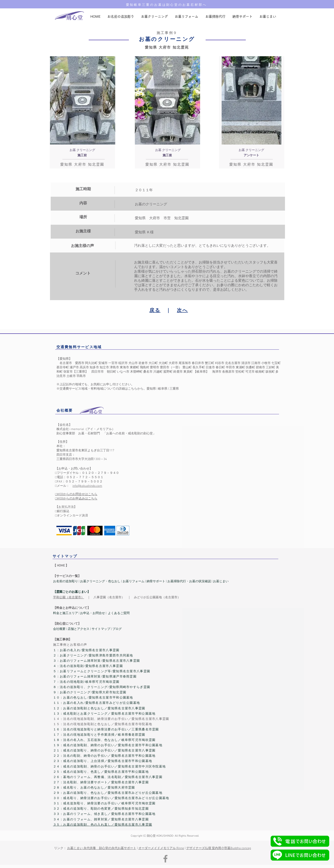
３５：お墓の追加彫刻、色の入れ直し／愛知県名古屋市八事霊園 (103, 825)
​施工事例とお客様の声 (70, 645)
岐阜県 (163, 389)
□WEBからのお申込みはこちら (76, 499)
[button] (300, 841)
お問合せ (99, 613)
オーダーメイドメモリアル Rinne (161, 848)
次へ (182, 311)
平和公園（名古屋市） (69, 598)
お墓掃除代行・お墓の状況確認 (189, 582)
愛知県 (151, 389)
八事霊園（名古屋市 (107, 598)
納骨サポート (156, 582)
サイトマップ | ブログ (107, 629)
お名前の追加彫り (66, 582)
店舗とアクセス (79, 629)
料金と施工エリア (66, 613)
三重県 (174, 389)
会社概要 (59, 629)
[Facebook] (165, 859)
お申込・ (86, 613)
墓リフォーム (135, 582)
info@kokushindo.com (87, 486)
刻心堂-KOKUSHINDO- (161, 836)
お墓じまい (221, 582)
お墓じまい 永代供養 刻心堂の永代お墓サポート (102, 848)
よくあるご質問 (119, 613)
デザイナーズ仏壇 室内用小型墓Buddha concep (219, 848)
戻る (155, 311)
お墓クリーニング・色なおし (100, 582)
